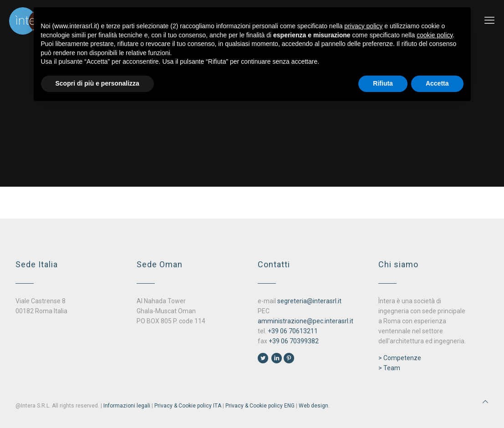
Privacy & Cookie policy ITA (188, 406)
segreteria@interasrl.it (309, 301)
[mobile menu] (489, 20)
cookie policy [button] (435, 35)
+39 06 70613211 (293, 331)
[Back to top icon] (485, 402)
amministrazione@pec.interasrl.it (305, 321)
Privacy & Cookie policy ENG (260, 406)
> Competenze (400, 358)
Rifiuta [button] (383, 83)
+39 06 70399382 (294, 341)
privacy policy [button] (363, 26)
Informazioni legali (127, 406)
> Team (389, 368)
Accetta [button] (437, 83)
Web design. (314, 406)
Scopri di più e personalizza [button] (97, 83)
